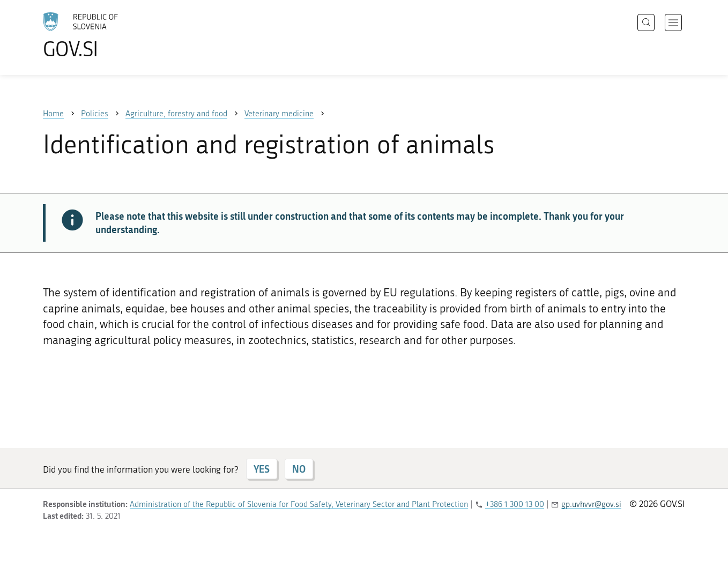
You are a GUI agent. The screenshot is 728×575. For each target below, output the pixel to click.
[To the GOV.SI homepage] (110, 35)
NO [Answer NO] (299, 469)
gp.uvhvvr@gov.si (591, 504)
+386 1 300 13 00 (515, 504)
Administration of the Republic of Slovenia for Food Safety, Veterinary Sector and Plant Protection (299, 504)
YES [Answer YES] (262, 469)
